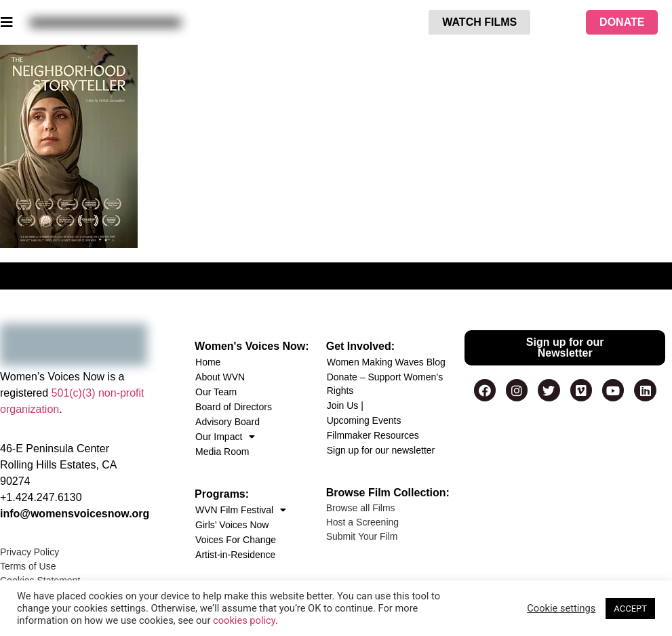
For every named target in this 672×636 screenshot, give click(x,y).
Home (208, 362)
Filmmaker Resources (373, 435)
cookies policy (244, 620)
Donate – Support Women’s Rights (385, 384)
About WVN (220, 377)
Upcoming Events (364, 420)
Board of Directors (234, 407)
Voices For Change (236, 540)
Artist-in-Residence (235, 555)
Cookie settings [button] (561, 608)
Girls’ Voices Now (232, 525)
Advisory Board (228, 422)
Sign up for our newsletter (381, 450)
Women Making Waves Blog (386, 362)
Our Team (216, 392)
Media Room (222, 452)
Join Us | (345, 405)
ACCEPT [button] (630, 609)
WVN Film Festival (241, 510)
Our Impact (225, 437)
